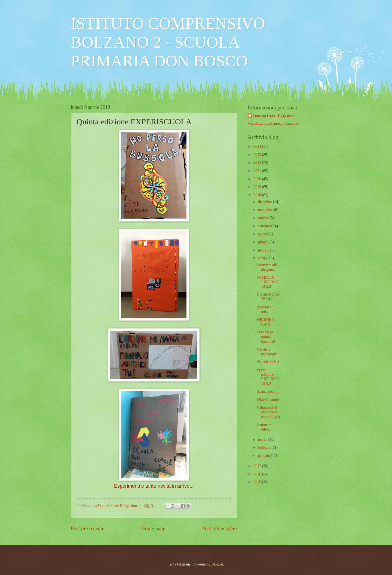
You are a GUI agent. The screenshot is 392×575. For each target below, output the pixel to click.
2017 (258, 466)
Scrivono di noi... (266, 309)
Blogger (217, 564)
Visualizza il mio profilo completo (273, 123)
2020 (258, 179)
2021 (258, 171)
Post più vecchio (219, 528)
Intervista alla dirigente (267, 267)
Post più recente (88, 528)
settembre (266, 226)
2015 (258, 482)
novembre (266, 210)
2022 (258, 163)
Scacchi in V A (268, 362)
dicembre (266, 202)
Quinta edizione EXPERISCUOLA (268, 377)
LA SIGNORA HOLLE (268, 297)
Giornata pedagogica (268, 352)
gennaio (264, 456)
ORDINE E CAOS (266, 322)
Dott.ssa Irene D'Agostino (274, 116)
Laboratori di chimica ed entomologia (268, 412)
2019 (258, 187)
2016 (258, 474)
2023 (258, 155)
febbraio (265, 448)
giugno (264, 242)
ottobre (264, 218)
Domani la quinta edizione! (266, 337)
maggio (264, 250)
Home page (153, 528)
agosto (263, 234)
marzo (263, 440)
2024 (258, 147)
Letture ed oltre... (265, 427)
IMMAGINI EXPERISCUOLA (268, 282)
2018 (258, 195)
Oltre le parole (268, 400)
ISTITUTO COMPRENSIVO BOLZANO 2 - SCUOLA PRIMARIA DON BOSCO (168, 42)
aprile (263, 258)
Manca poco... (268, 391)
